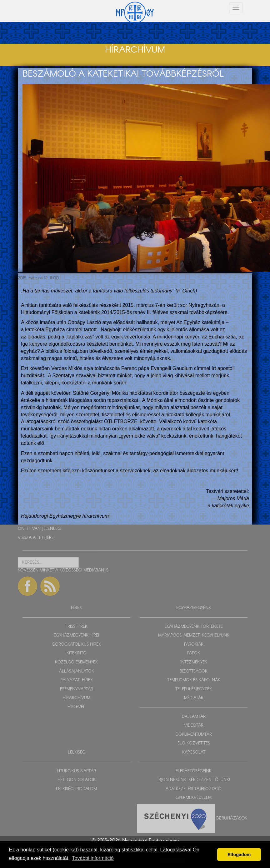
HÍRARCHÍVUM (76, 698)
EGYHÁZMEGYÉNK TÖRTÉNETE (194, 627)
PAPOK (194, 653)
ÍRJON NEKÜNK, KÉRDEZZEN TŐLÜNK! (194, 780)
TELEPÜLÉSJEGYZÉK (194, 689)
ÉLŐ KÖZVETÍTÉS (194, 743)
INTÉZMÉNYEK (194, 662)
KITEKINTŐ (77, 653)
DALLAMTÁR (194, 717)
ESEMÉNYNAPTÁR (77, 689)
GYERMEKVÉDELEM (194, 798)
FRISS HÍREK (77, 627)
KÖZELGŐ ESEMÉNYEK (76, 662)
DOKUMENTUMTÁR (194, 735)
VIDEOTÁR (194, 726)
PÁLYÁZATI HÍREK (77, 680)
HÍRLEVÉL (76, 707)
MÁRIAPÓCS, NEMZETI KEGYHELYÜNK (194, 635)
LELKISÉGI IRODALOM (76, 789)
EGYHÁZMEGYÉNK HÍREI (76, 635)
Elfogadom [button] (239, 855)
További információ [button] (93, 858)
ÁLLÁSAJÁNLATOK (77, 671)
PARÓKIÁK (194, 645)
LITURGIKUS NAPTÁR (76, 771)
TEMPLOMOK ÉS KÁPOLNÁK (194, 680)
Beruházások (232, 818)
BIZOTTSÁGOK (194, 671)
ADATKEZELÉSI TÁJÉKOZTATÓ (194, 789)
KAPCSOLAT (194, 752)
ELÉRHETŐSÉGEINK (194, 771)
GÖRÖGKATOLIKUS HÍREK (76, 645)
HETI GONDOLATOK (77, 780)
